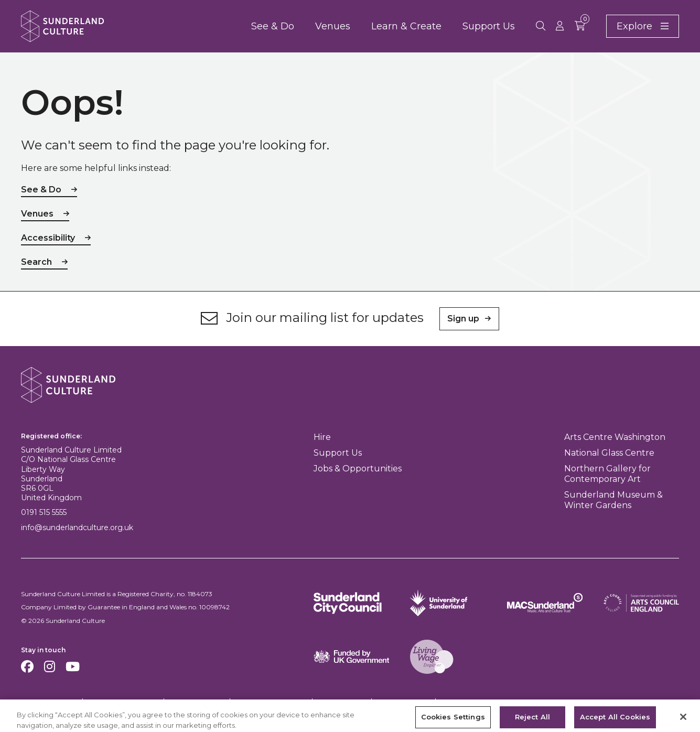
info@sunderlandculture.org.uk (77, 528)
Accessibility (48, 238)
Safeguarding (403, 701)
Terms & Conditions (122, 701)
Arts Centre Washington (615, 437)
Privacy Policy (196, 701)
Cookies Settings (46, 702)
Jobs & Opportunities (358, 469)
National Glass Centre (609, 453)
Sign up (463, 319)
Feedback (460, 701)
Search (36, 262)
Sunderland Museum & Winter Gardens (613, 500)
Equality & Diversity (270, 701)
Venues (333, 26)
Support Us (489, 26)
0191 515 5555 (44, 512)
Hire (322, 437)
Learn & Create (406, 26)
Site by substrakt (654, 701)
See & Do (273, 26)
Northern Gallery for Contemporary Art (607, 474)
